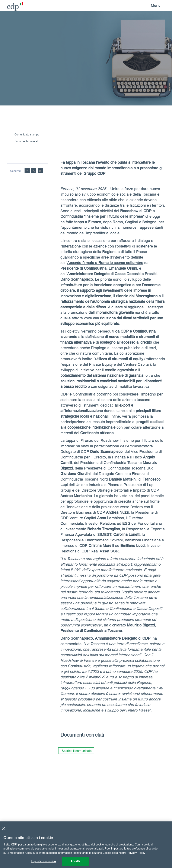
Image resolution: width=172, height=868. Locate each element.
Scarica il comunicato (77, 751)
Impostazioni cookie (44, 861)
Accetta (75, 861)
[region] (86, 845)
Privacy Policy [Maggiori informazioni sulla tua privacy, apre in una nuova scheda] (136, 853)
